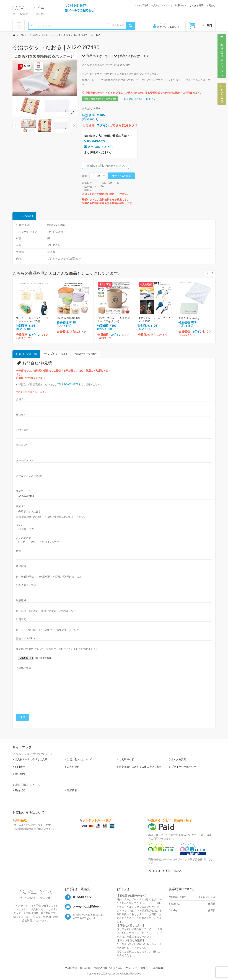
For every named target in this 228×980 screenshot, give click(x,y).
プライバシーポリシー (184, 767)
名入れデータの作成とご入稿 (31, 759)
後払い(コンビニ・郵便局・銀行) (171, 820)
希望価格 (21, 566)
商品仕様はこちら (97, 56)
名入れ (20, 525)
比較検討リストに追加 (222, 56)
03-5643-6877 (95, 141)
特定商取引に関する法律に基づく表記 (140, 767)
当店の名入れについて (79, 759)
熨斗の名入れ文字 (26, 585)
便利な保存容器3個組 (69, 318)
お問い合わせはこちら (132, 56)
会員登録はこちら (134, 99)
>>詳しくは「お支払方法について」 (168, 871)
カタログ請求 (141, 5)
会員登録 (174, 27)
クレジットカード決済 (97, 820)
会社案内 (20, 774)
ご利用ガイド (180, 5)
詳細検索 (72, 790)
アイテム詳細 (24, 216)
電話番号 (22, 445)
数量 (19, 551)
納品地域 (21, 600)
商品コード (23, 491)
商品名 (20, 506)
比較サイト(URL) (25, 638)
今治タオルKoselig (189, 318)
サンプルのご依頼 (56, 354)
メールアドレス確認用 (29, 476)
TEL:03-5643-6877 (68, 384)
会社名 (20, 415)
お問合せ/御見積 (26, 354)
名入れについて (159, 5)
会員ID (20, 399)
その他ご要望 (24, 668)
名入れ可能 (118, 25)
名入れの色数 (24, 538)
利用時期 (21, 619)
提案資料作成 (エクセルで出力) (100, 99)
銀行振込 (21, 820)
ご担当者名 (23, 430)
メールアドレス (25, 460)
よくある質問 (196, 5)
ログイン (162, 27)
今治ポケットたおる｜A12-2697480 (56, 47)
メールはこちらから (99, 147)
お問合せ (211, 5)
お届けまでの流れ (86, 354)
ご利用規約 (73, 767)
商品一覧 (20, 790)
